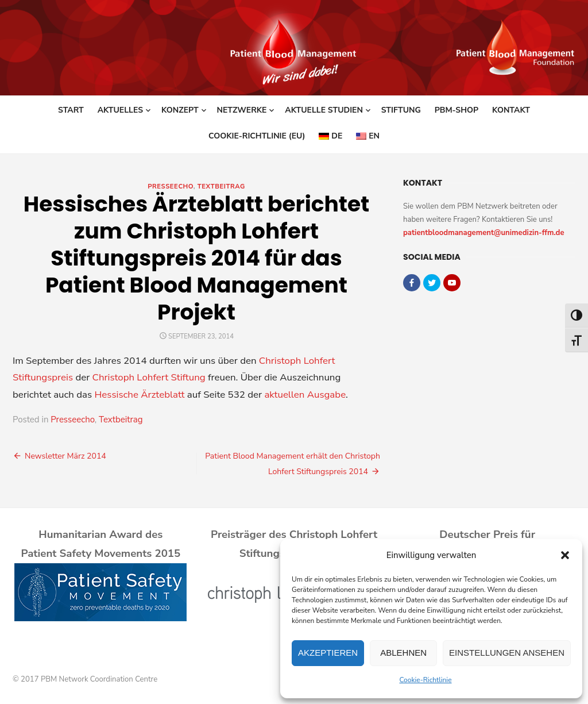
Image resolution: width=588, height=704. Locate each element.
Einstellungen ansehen (507, 653)
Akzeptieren (328, 653)
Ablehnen (403, 653)
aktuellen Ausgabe (305, 395)
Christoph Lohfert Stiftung (149, 377)
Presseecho (171, 186)
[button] (565, 555)
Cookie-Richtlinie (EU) (257, 136)
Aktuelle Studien (324, 110)
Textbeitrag (221, 186)
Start (71, 110)
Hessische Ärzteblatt (139, 395)
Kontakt (511, 110)
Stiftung (401, 110)
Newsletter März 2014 (65, 456)
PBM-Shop (457, 110)
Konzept (180, 110)
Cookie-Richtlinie (425, 680)
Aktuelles (120, 110)
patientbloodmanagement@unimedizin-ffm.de (484, 233)
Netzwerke (242, 110)
